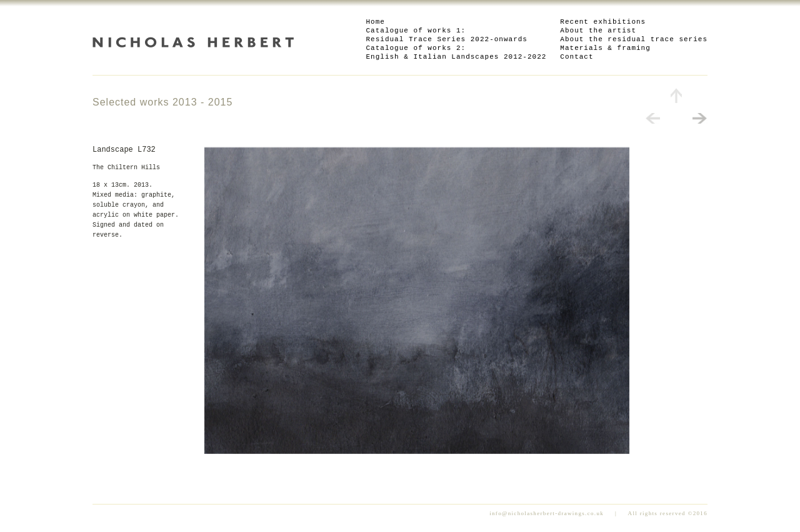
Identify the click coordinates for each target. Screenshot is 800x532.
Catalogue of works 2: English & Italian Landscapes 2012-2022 (457, 52)
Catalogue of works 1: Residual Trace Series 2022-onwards (447, 35)
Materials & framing (605, 48)
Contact (577, 57)
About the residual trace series (634, 39)
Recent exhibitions (603, 22)
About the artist (598, 31)
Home (376, 22)
